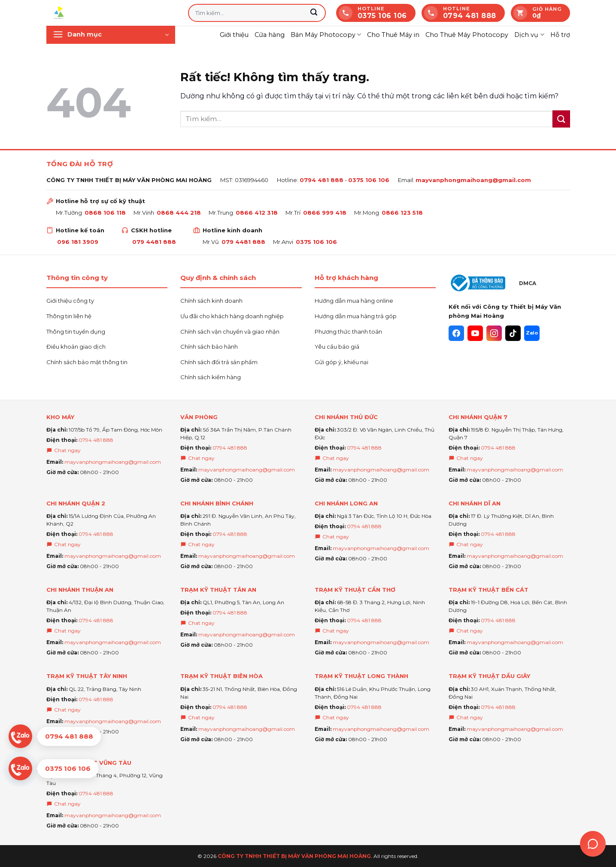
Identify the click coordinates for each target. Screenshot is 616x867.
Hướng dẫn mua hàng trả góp (356, 316)
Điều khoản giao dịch (76, 347)
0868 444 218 (179, 213)
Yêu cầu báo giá (337, 347)
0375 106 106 (369, 180)
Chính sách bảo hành (209, 347)
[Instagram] (494, 333)
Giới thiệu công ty (70, 301)
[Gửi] (314, 13)
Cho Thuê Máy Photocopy (467, 35)
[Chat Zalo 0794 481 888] (55, 736)
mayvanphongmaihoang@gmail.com (473, 180)
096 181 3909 (78, 242)
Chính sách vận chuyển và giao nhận (230, 332)
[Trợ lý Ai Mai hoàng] (593, 844)
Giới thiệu (234, 35)
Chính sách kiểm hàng (211, 377)
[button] (111, 35)
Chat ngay (64, 450)
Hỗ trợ (560, 35)
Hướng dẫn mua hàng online (354, 301)
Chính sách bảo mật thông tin (87, 362)
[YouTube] (475, 333)
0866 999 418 (325, 213)
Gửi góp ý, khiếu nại (341, 362)
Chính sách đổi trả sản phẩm (219, 362)
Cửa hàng (270, 35)
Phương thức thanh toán (348, 332)
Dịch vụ (529, 35)
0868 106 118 (105, 213)
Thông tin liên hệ (69, 316)
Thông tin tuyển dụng (76, 332)
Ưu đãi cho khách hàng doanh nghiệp (232, 316)
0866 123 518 (402, 213)
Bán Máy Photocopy (326, 35)
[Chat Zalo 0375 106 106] (55, 768)
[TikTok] (513, 333)
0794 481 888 (322, 180)
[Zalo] (532, 333)
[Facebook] (456, 333)
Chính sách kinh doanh (211, 301)
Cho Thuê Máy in (393, 35)
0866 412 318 (257, 213)
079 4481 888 (154, 242)
